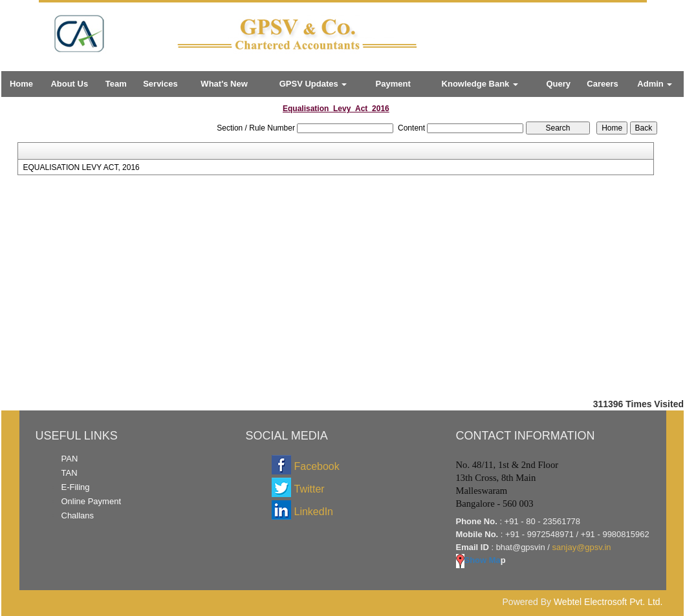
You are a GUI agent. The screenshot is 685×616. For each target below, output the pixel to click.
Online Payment (92, 501)
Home (21, 84)
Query (558, 84)
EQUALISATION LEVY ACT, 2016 (81, 167)
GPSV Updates (313, 84)
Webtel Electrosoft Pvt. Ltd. (608, 602)
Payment (393, 84)
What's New (224, 84)
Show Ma (478, 560)
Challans (78, 515)
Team (116, 84)
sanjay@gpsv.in (582, 547)
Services (160, 84)
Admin (655, 84)
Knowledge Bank (480, 84)
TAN (70, 473)
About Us (69, 84)
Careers (602, 84)
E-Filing (76, 487)
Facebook (317, 466)
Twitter (310, 489)
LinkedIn (314, 512)
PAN (70, 459)
